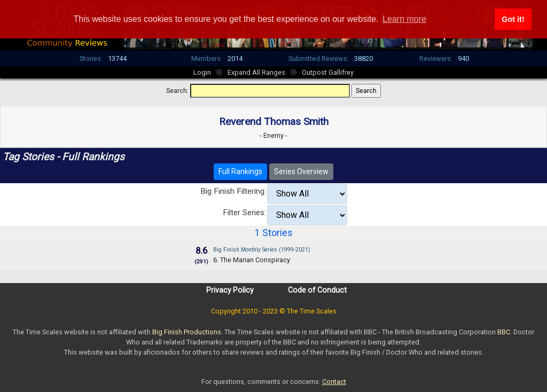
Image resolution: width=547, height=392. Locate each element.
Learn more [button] (404, 19)
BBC (504, 332)
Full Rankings (240, 171)
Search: (177, 91)
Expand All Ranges (256, 72)
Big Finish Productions (187, 332)
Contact (334, 382)
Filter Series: (244, 213)
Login (202, 72)
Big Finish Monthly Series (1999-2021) (262, 250)
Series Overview (301, 171)
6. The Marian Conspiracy (252, 260)
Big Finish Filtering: (233, 191)
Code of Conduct (317, 290)
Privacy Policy (230, 290)
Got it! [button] (513, 19)
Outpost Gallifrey (328, 72)
